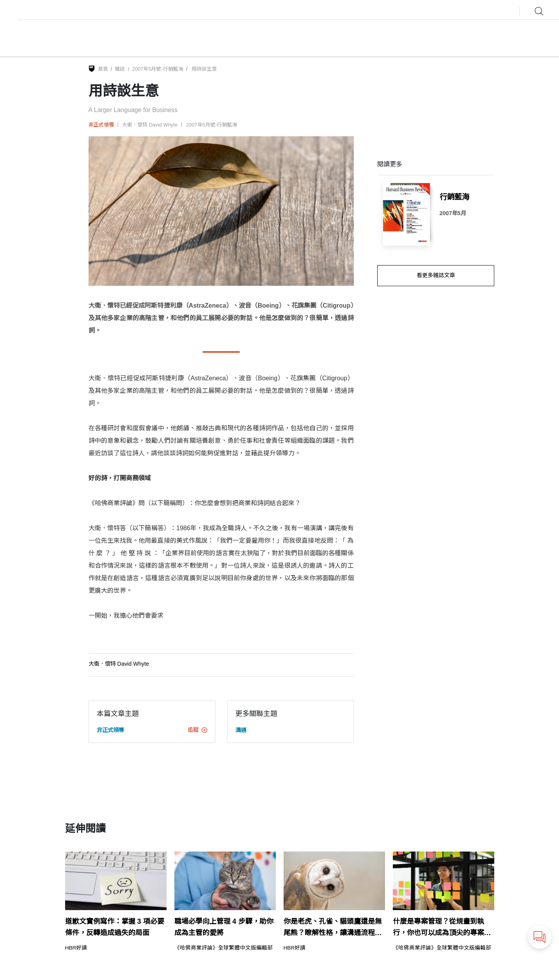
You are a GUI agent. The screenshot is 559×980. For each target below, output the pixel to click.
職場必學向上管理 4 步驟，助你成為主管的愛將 (224, 927)
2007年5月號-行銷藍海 (157, 69)
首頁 (103, 69)
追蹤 (197, 730)
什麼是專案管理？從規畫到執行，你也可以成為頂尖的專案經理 (442, 928)
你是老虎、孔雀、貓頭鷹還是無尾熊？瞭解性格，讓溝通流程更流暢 (333, 928)
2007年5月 (453, 213)
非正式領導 (101, 125)
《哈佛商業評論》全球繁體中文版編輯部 (224, 948)
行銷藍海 (454, 197)
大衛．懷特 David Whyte (150, 125)
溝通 (241, 730)
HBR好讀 (76, 948)
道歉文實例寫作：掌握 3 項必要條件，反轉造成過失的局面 (115, 927)
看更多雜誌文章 (436, 275)
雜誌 (120, 69)
